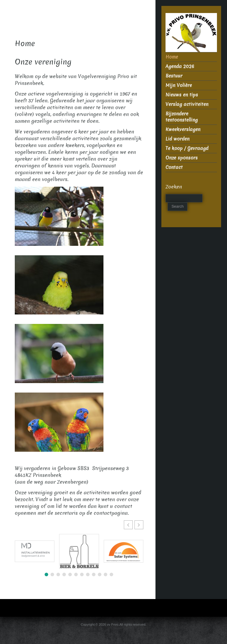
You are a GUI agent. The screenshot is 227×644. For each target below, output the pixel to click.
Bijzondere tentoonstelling (182, 117)
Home (172, 57)
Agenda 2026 (180, 66)
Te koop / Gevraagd (187, 148)
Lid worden (177, 139)
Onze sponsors (182, 158)
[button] (139, 525)
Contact (174, 167)
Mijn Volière (179, 85)
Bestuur (174, 76)
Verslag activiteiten (187, 104)
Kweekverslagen (183, 129)
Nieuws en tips (182, 95)
